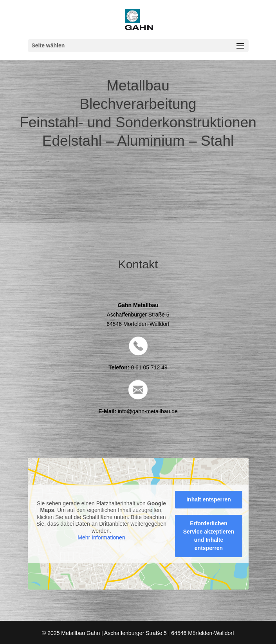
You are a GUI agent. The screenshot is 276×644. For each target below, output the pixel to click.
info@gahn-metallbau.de (148, 411)
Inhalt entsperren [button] (209, 499)
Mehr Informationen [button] (101, 537)
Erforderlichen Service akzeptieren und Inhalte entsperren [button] (208, 535)
